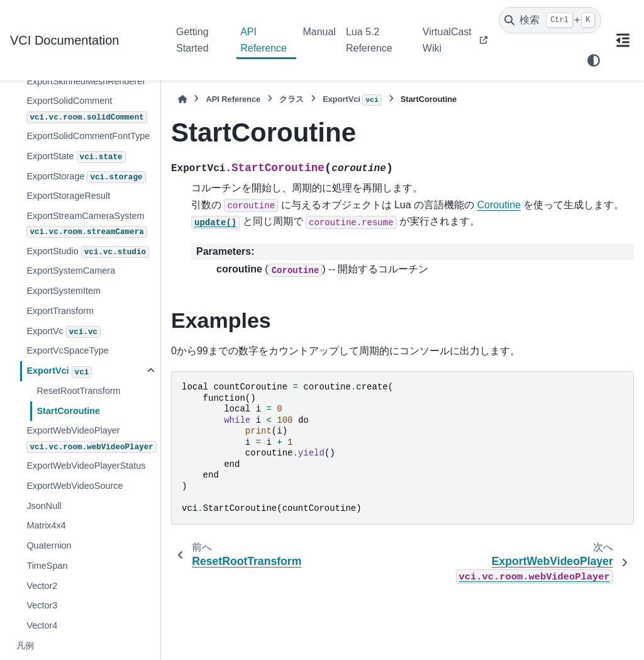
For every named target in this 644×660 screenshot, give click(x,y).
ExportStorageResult (68, 196)
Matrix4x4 (46, 525)
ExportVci (59, 372)
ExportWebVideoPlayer (92, 439)
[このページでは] (623, 40)
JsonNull (44, 506)
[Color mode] (594, 60)
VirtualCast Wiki (447, 40)
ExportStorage (86, 177)
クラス (291, 99)
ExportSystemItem (64, 291)
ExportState (76, 157)
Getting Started (192, 40)
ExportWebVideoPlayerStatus (86, 466)
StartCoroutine (68, 411)
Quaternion (49, 545)
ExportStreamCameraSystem (86, 224)
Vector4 (42, 625)
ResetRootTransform (78, 391)
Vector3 (42, 605)
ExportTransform (60, 311)
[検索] (550, 20)
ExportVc (64, 332)
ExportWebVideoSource (75, 486)
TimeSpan (47, 566)
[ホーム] (182, 99)
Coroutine (499, 205)
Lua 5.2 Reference (369, 40)
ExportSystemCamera (71, 271)
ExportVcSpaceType (67, 350)
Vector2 (42, 586)
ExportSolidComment (86, 109)
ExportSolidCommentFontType (88, 136)
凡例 (25, 646)
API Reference (264, 40)
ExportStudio (88, 252)
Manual (319, 32)
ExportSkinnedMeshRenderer (86, 81)
